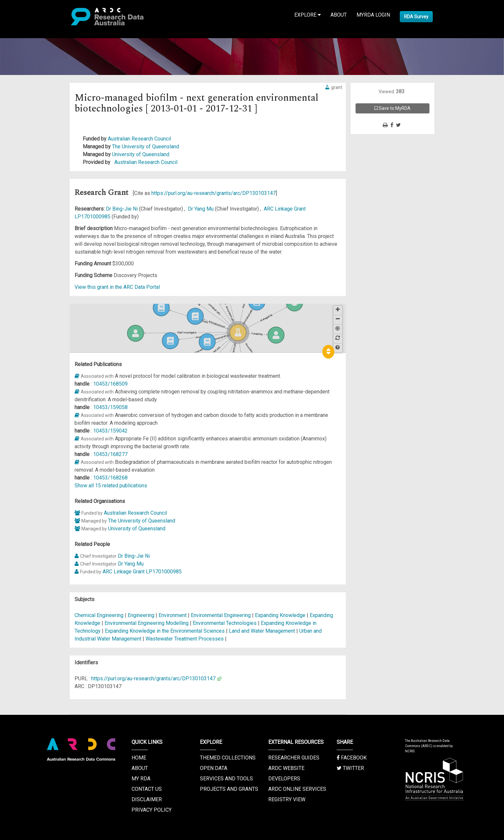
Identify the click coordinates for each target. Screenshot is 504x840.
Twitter (350, 768)
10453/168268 (110, 478)
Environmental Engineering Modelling (147, 623)
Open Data (214, 768)
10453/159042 (110, 431)
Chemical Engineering (100, 615)
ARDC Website (286, 768)
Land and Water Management (263, 631)
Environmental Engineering (221, 615)
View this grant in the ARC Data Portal (117, 287)
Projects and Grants (229, 789)
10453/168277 (110, 454)
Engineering (142, 615)
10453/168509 (110, 384)
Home (139, 758)
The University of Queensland (146, 147)
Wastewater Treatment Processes (185, 639)
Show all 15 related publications (111, 486)
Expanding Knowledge (281, 615)
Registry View (287, 799)
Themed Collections (228, 758)
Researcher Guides (294, 758)
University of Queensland (141, 154)
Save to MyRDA (392, 108)
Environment (173, 615)
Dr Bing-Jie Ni (122, 209)
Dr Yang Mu (201, 209)
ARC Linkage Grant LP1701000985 (142, 572)
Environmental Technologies (225, 623)
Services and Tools (226, 779)
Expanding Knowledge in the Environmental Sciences (165, 631)
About (339, 15)
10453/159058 (110, 407)
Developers (284, 779)
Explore (308, 15)
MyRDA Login (373, 15)
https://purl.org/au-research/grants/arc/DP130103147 (214, 193)
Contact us (147, 789)
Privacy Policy (152, 810)
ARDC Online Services (297, 789)
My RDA (141, 779)
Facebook (352, 758)
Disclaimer (147, 799)
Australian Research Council (139, 139)
